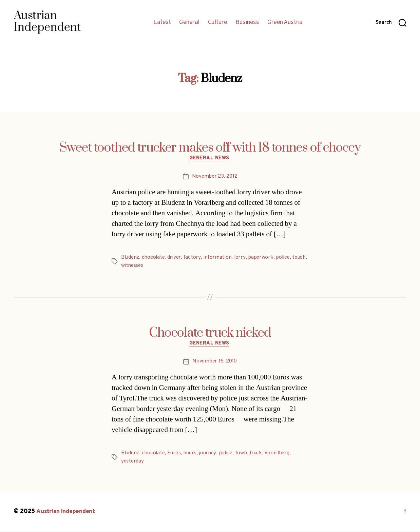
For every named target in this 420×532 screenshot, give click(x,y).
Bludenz (131, 258)
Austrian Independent (66, 513)
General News (210, 159)
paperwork (263, 258)
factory (194, 258)
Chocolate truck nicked (210, 333)
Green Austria (285, 23)
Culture (218, 23)
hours (192, 454)
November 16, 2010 (214, 363)
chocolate (155, 258)
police (286, 258)
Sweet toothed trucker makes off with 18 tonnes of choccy (210, 148)
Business (247, 23)
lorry (242, 258)
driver (176, 258)
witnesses (149, 266)
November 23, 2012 (214, 177)
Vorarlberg (280, 454)
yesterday (133, 462)
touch (128, 266)
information (219, 258)
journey (210, 454)
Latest (162, 23)
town (244, 454)
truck (259, 454)
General (189, 23)
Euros (176, 454)
